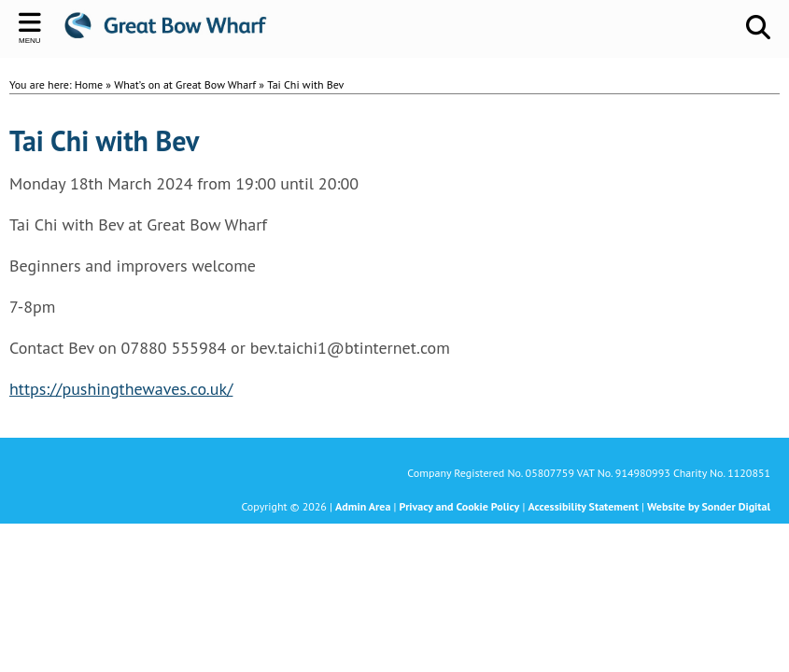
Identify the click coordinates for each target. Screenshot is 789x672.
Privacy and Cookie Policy (460, 506)
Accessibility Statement (583, 506)
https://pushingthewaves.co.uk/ (121, 389)
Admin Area (363, 506)
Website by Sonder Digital (709, 506)
